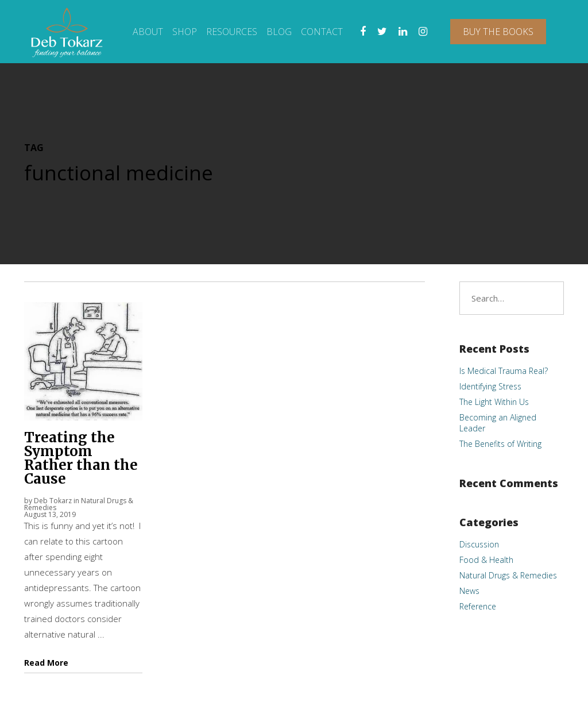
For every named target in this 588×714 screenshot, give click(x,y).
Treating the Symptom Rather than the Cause (81, 458)
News (469, 591)
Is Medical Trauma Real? (504, 371)
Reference (478, 606)
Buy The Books (498, 32)
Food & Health (486, 560)
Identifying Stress (490, 386)
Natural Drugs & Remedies (508, 575)
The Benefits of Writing (500, 444)
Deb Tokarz (53, 501)
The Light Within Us (494, 402)
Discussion (479, 544)
